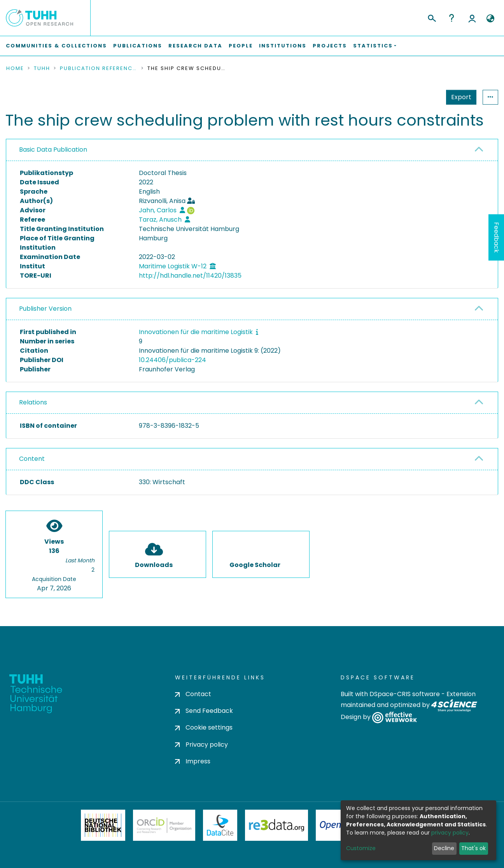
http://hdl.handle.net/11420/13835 (190, 276)
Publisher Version (45, 309)
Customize (361, 848)
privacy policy (450, 833)
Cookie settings (204, 727)
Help (451, 18)
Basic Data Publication (53, 150)
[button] (490, 19)
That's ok (473, 848)
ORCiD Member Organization (164, 825)
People (241, 46)
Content (32, 459)
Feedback (496, 237)
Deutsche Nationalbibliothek (103, 825)
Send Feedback (204, 711)
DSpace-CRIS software (405, 694)
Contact (193, 694)
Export (461, 97)
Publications (138, 46)
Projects (330, 46)
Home (15, 68)
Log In (472, 18)
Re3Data (276, 825)
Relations (33, 402)
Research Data (195, 46)
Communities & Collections (56, 46)
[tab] (252, 150)
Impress (193, 761)
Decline (444, 848)
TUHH (42, 68)
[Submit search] (431, 17)
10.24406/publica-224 (172, 360)
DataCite (220, 825)
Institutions (283, 46)
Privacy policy (201, 745)
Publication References (99, 68)
